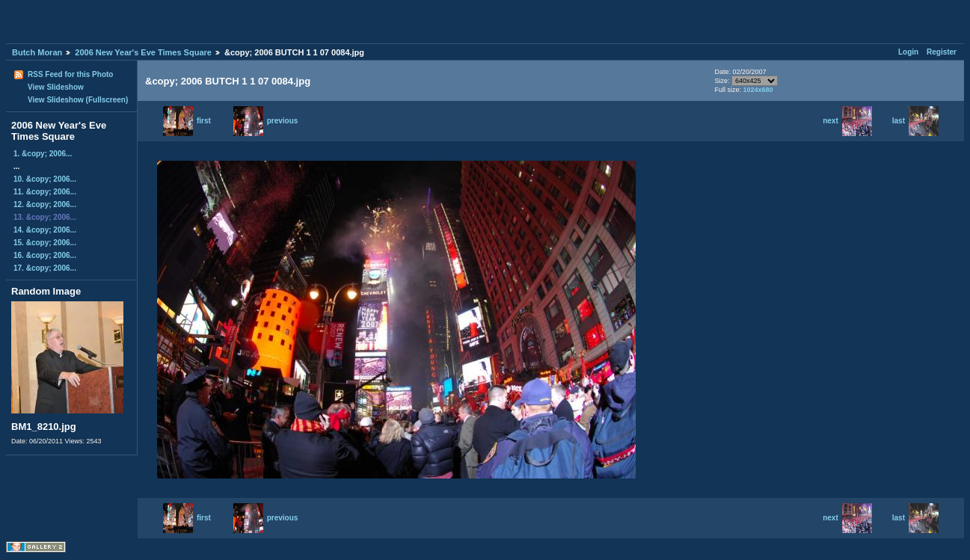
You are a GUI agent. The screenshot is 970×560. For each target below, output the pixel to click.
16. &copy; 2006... (45, 255)
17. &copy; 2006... (45, 268)
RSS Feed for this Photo (70, 74)
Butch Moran (37, 52)
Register (942, 52)
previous (266, 121)
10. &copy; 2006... (45, 179)
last (915, 121)
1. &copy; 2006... (43, 154)
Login (908, 52)
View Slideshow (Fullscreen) (78, 100)
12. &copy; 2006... (45, 204)
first (187, 121)
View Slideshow (56, 87)
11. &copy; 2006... (45, 192)
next (847, 121)
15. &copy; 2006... (45, 243)
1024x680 (758, 90)
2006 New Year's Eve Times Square (143, 52)
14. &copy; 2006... (45, 230)
